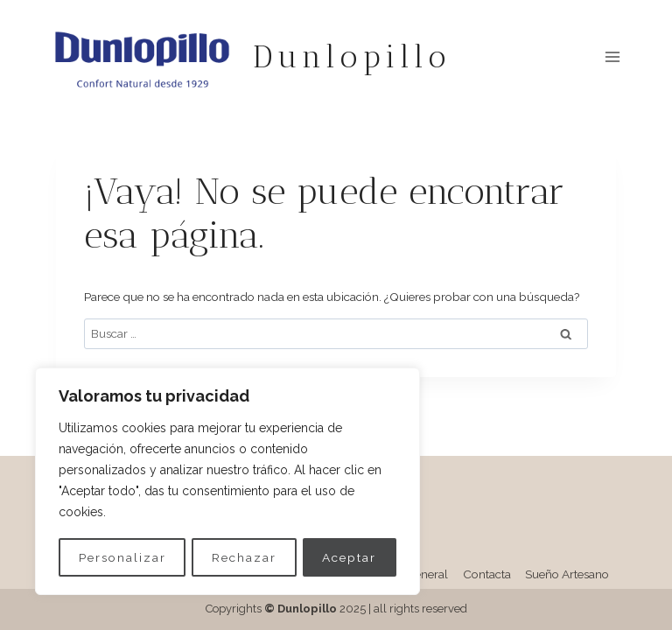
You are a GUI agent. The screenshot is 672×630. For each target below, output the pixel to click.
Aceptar (350, 557)
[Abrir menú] (612, 56)
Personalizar (122, 557)
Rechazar (244, 557)
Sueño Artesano (567, 574)
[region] (227, 482)
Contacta (487, 574)
